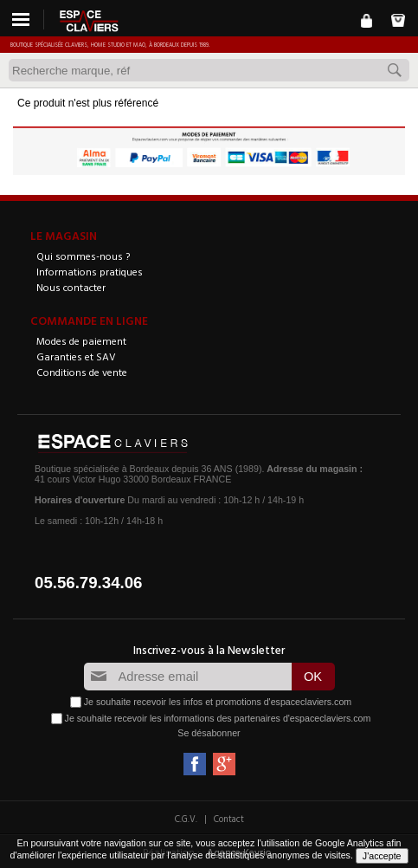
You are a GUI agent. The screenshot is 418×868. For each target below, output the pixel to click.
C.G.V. (186, 819)
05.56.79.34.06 (89, 583)
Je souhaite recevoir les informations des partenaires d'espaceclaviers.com (218, 718)
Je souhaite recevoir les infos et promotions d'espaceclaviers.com (218, 702)
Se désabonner (209, 733)
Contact (229, 819)
